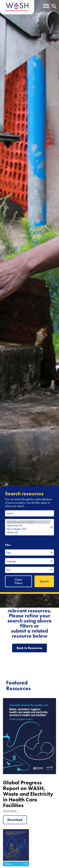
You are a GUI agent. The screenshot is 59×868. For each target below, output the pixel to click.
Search (44, 581)
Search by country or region (28, 522)
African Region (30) (28, 529)
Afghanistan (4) (28, 525)
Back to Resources (30, 648)
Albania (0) (28, 532)
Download (15, 820)
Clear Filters (18, 581)
